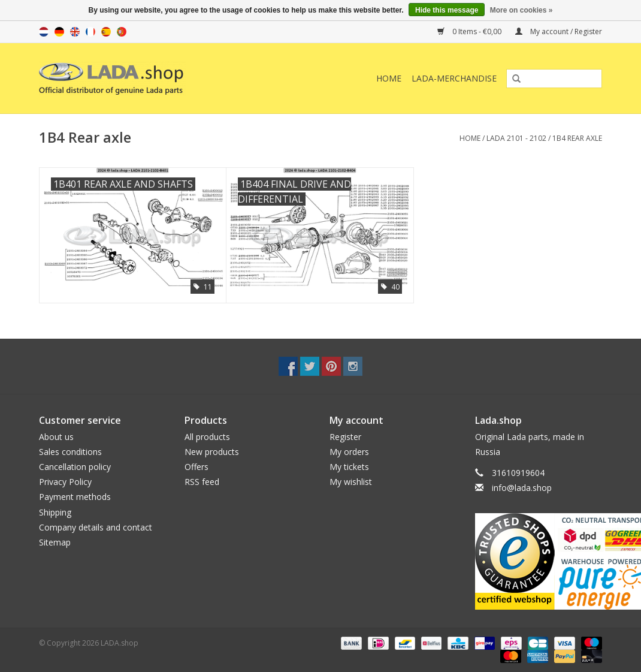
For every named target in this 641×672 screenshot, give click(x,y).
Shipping (55, 512)
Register (345, 437)
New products (212, 452)
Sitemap (55, 542)
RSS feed (202, 482)
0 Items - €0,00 (470, 31)
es (106, 32)
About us (56, 437)
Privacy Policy (65, 482)
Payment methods (75, 497)
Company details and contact (96, 527)
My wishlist (351, 482)
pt (122, 32)
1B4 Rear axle (577, 138)
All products (207, 437)
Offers (196, 467)
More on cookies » (521, 10)
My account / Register (559, 31)
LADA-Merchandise (454, 78)
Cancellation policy (75, 467)
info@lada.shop (522, 488)
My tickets (349, 467)
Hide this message (447, 10)
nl (44, 32)
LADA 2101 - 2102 (516, 138)
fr (90, 32)
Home (389, 78)
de (59, 32)
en (75, 32)
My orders (349, 452)
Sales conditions (70, 452)
